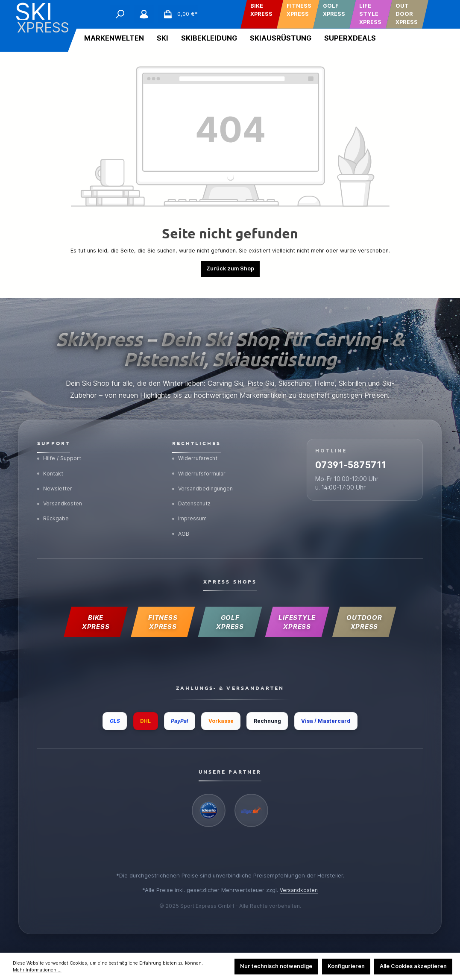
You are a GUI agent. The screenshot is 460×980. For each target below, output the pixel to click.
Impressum (190, 511)
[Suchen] (120, 14)
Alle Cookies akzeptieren (413, 966)
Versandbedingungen (204, 478)
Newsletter (56, 478)
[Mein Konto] (144, 14)
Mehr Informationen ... (37, 970)
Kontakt (51, 463)
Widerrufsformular (200, 463)
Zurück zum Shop (230, 268)
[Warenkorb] (178, 14)
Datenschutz (193, 495)
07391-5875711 (362, 456)
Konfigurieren (346, 966)
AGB (182, 527)
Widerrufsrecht (196, 446)
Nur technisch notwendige (276, 966)
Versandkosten (61, 495)
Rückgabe (54, 511)
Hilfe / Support (61, 446)
